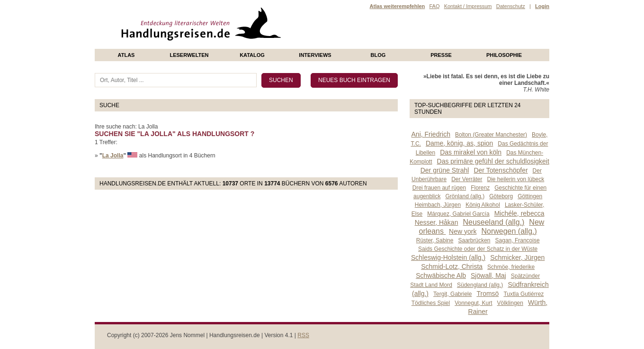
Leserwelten (189, 55)
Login (542, 6)
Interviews (315, 55)
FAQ (434, 6)
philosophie (504, 55)
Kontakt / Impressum (468, 6)
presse (441, 55)
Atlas (126, 55)
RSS (303, 335)
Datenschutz (511, 6)
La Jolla (113, 156)
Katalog (252, 55)
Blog (378, 55)
